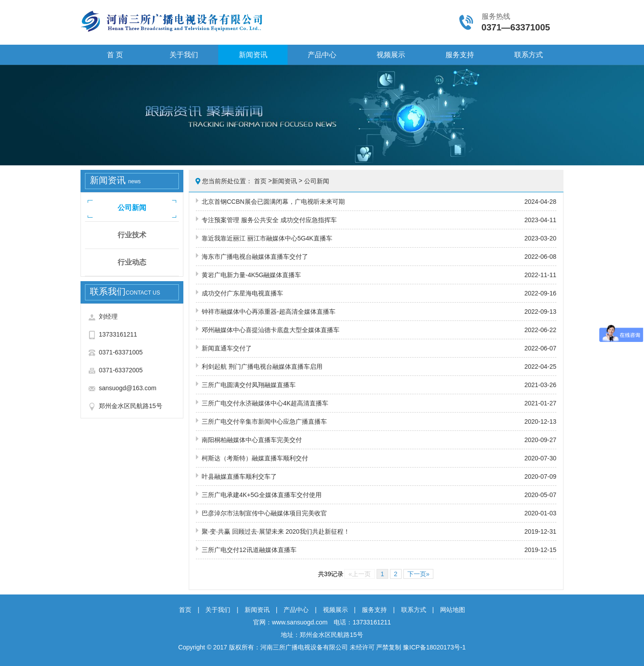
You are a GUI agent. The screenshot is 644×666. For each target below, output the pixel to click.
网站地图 (453, 610)
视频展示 (391, 55)
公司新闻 (132, 208)
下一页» (419, 574)
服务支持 (460, 55)
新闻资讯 (253, 55)
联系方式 (529, 55)
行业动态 (132, 262)
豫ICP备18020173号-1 (434, 647)
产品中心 (322, 55)
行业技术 (132, 235)
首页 (260, 181)
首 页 (115, 55)
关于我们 (184, 55)
